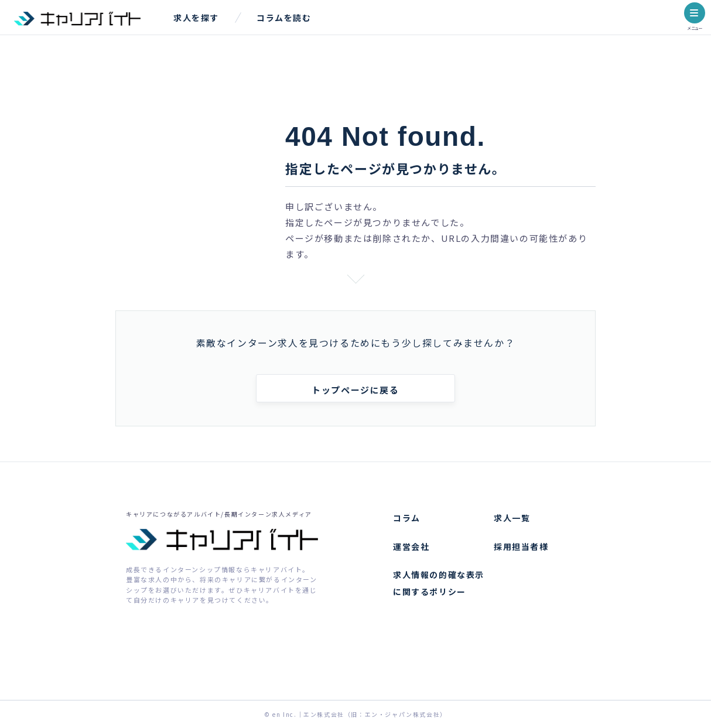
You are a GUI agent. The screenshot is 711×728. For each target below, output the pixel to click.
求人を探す (196, 18)
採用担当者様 (521, 546)
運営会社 (411, 546)
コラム (407, 518)
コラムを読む (284, 18)
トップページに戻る (355, 390)
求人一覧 (512, 518)
